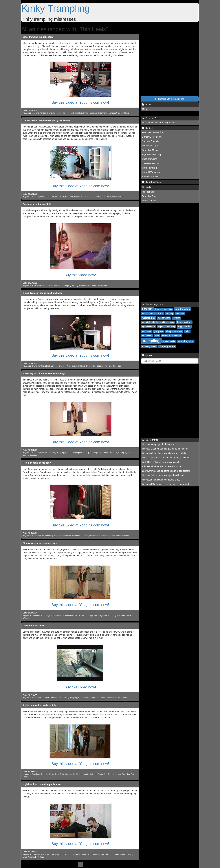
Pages (147, 105)
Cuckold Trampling (151, 172)
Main (144, 109)
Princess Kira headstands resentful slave (161, 466)
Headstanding (101, 366)
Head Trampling (150, 159)
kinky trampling (174, 331)
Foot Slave (40, 857)
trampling (49, 536)
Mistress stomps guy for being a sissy (160, 444)
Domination (57, 286)
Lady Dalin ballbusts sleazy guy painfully (161, 462)
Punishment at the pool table (38, 204)
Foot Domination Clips (153, 132)
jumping (159, 331)
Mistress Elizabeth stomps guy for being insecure (165, 449)
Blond (47, 366)
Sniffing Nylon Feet (126, 453)
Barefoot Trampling (151, 177)
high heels (58, 536)
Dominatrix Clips (150, 146)
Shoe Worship (111, 698)
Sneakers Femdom (151, 163)
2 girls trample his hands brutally (40, 705)
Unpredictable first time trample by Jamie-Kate (47, 120)
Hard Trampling (149, 168)
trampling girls (186, 341)
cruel (160, 313)
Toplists (147, 187)
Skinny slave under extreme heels (40, 543)
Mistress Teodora (82, 615)
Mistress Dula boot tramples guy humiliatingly (164, 475)
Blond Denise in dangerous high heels (42, 293)
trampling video (167, 346)
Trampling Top (149, 196)
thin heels (67, 536)
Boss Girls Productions (41, 854)
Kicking (75, 286)
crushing (170, 314)
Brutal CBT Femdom (152, 137)
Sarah (39, 286)
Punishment (102, 286)
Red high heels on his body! (37, 463)
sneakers (166, 335)
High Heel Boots (98, 698)
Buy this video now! (80, 275)
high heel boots (148, 327)
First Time (88, 197)
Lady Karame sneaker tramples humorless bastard (166, 471)
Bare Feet (69, 197)
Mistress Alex (68, 615)
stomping (177, 335)
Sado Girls (68, 854)
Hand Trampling (123, 774)
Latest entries (150, 440)
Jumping (33, 455)
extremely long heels (80, 536)
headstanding (184, 322)
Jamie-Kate (50, 197)
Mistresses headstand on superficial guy (161, 480)
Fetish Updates (149, 201)
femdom (176, 318)
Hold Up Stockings (90, 453)
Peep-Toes (71, 366)
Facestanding (118, 197)
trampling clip (169, 341)
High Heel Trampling (74, 113)
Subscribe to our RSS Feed (170, 99)
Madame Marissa (39, 113)
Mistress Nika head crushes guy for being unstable (166, 458)
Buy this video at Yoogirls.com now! (80, 102)
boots (144, 314)
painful (112, 536)
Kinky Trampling (56, 8)
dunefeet (180, 314)
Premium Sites (151, 118)
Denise (54, 366)
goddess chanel (167, 322)
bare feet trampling (164, 309)
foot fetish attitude (150, 322)
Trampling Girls (38, 197)
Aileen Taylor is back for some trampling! (44, 373)
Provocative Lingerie (73, 453)
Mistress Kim (70, 774)
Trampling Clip (114, 113)
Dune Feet (58, 615)
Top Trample (148, 192)
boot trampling (182, 309)
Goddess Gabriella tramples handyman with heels (166, 453)
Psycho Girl (79, 197)
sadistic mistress (122, 536)
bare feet (147, 309)
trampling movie (149, 347)
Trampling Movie (47, 774)
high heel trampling (166, 327)
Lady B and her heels (34, 626)
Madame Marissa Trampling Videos (159, 123)
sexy (157, 335)
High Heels (60, 113)
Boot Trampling (84, 698)
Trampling (51, 113)
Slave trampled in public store (38, 37)
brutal (152, 314)
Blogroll (147, 128)
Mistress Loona (80, 854)
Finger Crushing (127, 854)
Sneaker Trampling (151, 141)
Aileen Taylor (50, 453)
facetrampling (164, 318)
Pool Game (47, 286)
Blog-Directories (151, 182)
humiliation (94, 536)
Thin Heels (125, 113)
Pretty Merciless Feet (53, 698)
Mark (34, 286)
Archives (148, 355)
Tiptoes (26, 455)
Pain (110, 366)
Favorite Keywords (153, 304)
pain (187, 331)
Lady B (65, 698)
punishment (104, 536)
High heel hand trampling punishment (42, 784)
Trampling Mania (150, 150)
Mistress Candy (82, 774)
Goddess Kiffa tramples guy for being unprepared (165, 484)
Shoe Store (102, 113)
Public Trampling (90, 113)
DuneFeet (36, 615)
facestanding (148, 318)
